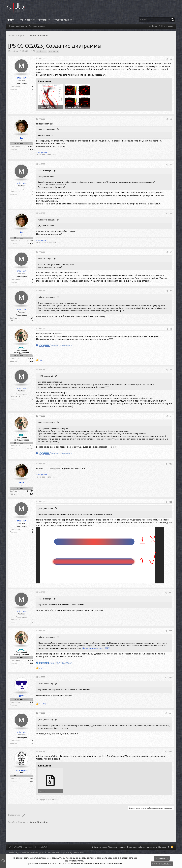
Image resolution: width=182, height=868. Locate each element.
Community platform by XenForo (35, 853)
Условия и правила (117, 847)
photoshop (42, 51)
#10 (171, 464)
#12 (171, 593)
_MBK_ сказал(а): (46, 376)
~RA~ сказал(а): (45, 171)
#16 (171, 752)
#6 (171, 291)
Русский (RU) (41, 847)
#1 (171, 59)
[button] (34, 20)
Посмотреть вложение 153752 (96, 648)
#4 (171, 213)
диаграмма (54, 51)
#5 (171, 252)
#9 (171, 416)
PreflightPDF (41, 152)
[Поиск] (157, 20)
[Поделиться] (167, 59)
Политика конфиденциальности (142, 847)
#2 (171, 119)
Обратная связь (99, 847)
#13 (171, 631)
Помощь (162, 847)
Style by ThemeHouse (74, 853)
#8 (171, 370)
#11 (171, 502)
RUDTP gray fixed (23, 847)
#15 (171, 713)
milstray (14, 51)
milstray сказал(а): (47, 129)
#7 (171, 329)
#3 (171, 165)
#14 (171, 678)
